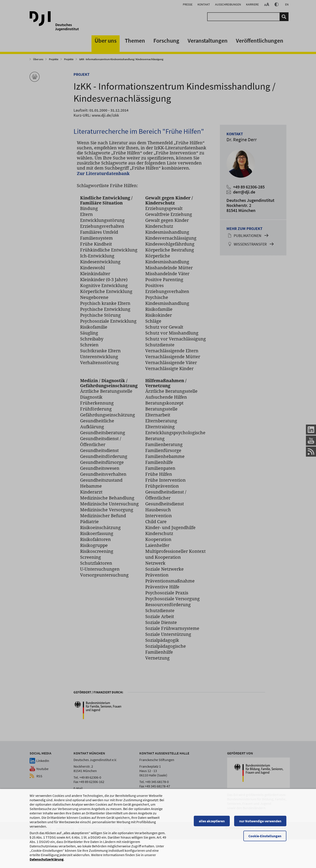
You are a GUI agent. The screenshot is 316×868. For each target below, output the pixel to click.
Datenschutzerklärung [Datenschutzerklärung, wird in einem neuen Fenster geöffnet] (47, 861)
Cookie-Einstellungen (265, 838)
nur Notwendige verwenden (260, 823)
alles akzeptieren (212, 823)
